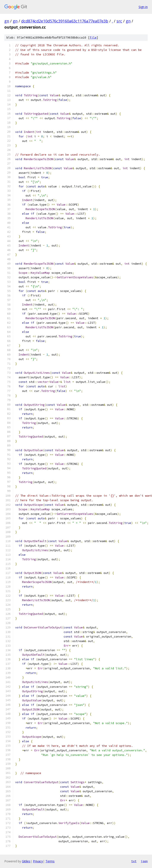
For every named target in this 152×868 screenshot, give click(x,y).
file (93, 38)
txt (134, 861)
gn (7, 21)
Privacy (38, 861)
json (144, 861)
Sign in (143, 7)
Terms (50, 861)
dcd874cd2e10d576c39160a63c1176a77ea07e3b (65, 21)
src (119, 21)
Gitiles (26, 861)
